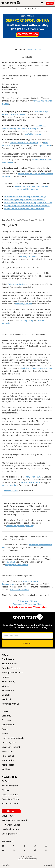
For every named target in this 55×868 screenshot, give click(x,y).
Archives (6, 769)
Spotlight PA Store (11, 834)
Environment (8, 725)
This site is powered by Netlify (27, 859)
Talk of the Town (10, 804)
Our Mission (8, 659)
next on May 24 (9, 485)
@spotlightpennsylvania (16, 565)
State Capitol (8, 760)
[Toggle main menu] (42, 3)
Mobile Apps (8, 690)
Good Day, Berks (10, 795)
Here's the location (33, 134)
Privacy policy (49, 865)
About (6, 655)
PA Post (6, 781)
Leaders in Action (10, 829)
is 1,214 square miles (19, 590)
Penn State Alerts (10, 799)
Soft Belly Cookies (23, 304)
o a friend (27, 604)
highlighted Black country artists (37, 368)
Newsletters (9, 777)
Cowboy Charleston (29, 256)
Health (5, 734)
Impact (5, 677)
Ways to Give (8, 816)
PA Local (6, 790)
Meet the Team (9, 664)
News (5, 711)
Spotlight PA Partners (12, 673)
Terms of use (6, 865)
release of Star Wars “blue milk (24, 143)
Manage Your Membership (15, 820)
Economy (6, 716)
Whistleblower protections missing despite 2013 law (28, 203)
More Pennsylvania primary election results (24, 200)
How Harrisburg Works (13, 738)
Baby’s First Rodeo (16, 284)
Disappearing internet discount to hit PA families (27, 206)
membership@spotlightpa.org (20, 526)
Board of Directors (11, 668)
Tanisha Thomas (35, 49)
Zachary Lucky (26, 320)
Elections (6, 720)
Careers (6, 686)
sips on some (45, 145)
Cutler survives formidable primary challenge (25, 197)
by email (11, 562)
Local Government (11, 747)
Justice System (9, 743)
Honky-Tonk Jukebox (31, 482)
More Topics (8, 765)
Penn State (7, 751)
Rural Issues (8, 756)
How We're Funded (11, 825)
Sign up (27, 643)
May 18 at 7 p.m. (34, 477)
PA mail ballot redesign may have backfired (24, 209)
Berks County (8, 682)
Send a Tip (7, 699)
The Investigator (10, 786)
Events (5, 729)
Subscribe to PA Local (27, 601)
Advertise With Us (11, 704)
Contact (6, 695)
